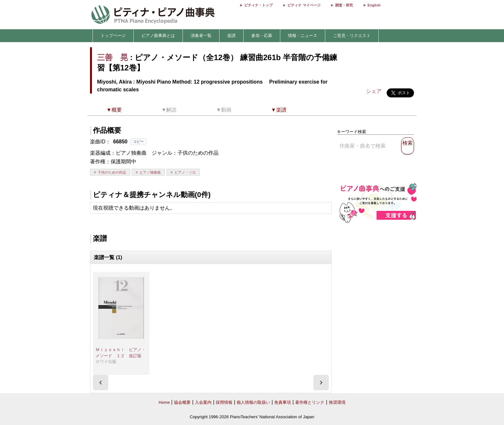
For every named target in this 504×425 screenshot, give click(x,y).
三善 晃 (113, 57)
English (374, 5)
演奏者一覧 (201, 36)
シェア (374, 91)
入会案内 (203, 402)
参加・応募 (262, 36)
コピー (138, 141)
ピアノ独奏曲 (150, 172)
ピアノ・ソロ (185, 172)
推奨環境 (337, 402)
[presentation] (101, 383)
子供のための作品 (112, 172)
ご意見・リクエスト (352, 36)
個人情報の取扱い (253, 402)
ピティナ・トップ (258, 5)
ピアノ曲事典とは (158, 36)
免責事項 (283, 402)
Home (164, 402)
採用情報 (224, 402)
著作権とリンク (310, 402)
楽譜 (231, 36)
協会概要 (182, 402)
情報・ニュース (303, 36)
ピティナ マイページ (304, 5)
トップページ (113, 36)
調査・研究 (344, 5)
